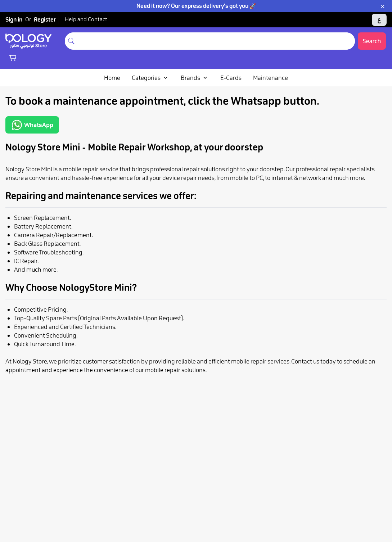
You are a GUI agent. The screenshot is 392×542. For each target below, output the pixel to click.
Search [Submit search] (372, 41)
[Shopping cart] (13, 58)
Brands (195, 78)
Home (112, 78)
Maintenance (271, 78)
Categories (150, 78)
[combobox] (216, 41)
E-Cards (231, 78)
